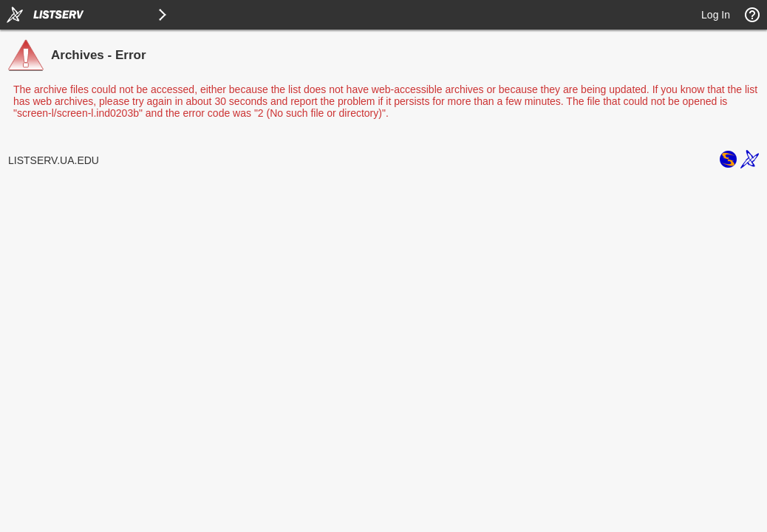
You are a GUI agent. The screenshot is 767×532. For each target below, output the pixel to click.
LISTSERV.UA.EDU (54, 160)
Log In (716, 15)
